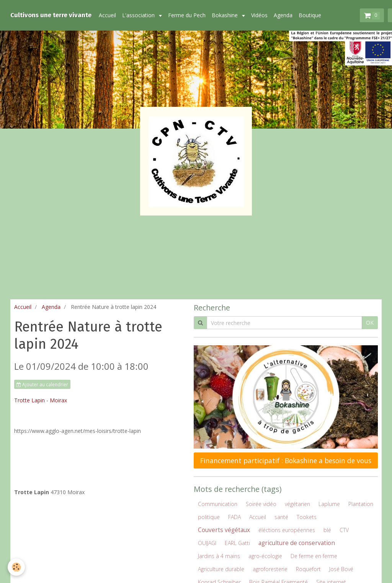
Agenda (283, 15)
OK (370, 323)
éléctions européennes (287, 530)
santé (281, 517)
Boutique (310, 15)
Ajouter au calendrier (42, 384)
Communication (218, 504)
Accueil (107, 15)
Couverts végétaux (224, 530)
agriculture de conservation (297, 543)
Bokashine (225, 15)
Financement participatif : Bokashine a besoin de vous (286, 461)
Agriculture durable (221, 569)
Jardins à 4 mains (219, 556)
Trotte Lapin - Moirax (41, 400)
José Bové (341, 569)
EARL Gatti (237, 543)
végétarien (297, 504)
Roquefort (308, 569)
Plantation (361, 504)
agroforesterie (270, 569)
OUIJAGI (207, 543)
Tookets (307, 517)
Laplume (329, 504)
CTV (344, 530)
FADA (234, 517)
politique (209, 517)
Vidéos (259, 15)
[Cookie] (16, 567)
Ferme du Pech (187, 15)
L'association (139, 15)
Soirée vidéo (261, 504)
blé (327, 530)
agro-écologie (265, 556)
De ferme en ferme (314, 556)
